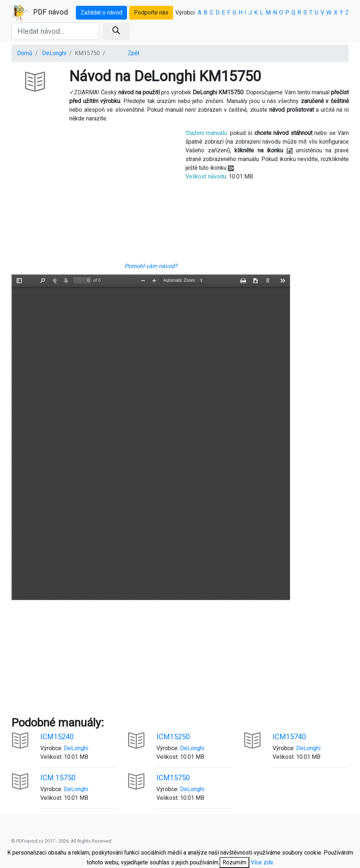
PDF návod (40, 13)
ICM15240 (57, 737)
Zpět (134, 53)
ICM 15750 (58, 778)
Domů (25, 53)
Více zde (262, 862)
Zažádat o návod (101, 13)
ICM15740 (289, 737)
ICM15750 (173, 778)
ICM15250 (173, 737)
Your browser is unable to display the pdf (151, 437)
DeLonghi (54, 53)
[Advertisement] (93, 195)
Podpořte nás (151, 13)
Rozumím (234, 862)
